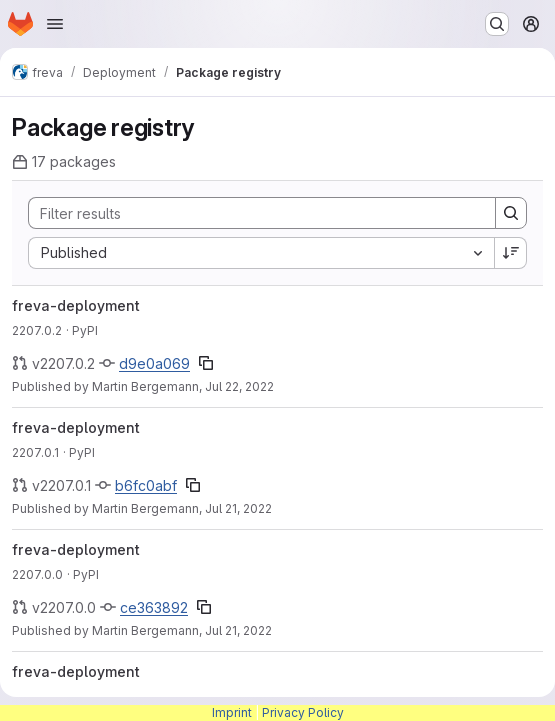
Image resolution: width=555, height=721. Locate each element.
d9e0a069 (154, 363)
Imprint (232, 712)
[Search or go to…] (497, 24)
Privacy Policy (303, 712)
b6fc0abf (146, 485)
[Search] (252, 213)
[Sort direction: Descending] (511, 253)
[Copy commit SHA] (206, 363)
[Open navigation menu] (55, 24)
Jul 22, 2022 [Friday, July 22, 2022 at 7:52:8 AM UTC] (239, 386)
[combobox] (261, 253)
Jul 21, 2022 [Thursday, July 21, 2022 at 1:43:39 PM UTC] (238, 508)
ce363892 (154, 607)
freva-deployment (76, 305)
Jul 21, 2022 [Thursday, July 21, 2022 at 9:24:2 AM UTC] (238, 630)
